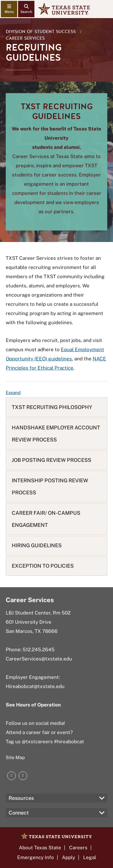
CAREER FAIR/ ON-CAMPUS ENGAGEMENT (46, 519)
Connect (19, 813)
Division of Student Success (41, 32)
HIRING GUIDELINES (37, 545)
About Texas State (40, 848)
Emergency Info (36, 857)
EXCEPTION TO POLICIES (43, 566)
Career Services (25, 38)
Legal (90, 857)
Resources (21, 798)
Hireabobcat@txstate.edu (35, 686)
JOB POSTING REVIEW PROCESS (51, 460)
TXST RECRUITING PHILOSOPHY (52, 407)
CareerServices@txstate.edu (39, 659)
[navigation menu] (9, 9)
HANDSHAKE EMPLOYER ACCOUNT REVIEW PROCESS (56, 434)
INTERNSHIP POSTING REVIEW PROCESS (50, 486)
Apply (69, 857)
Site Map (15, 757)
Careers (78, 848)
